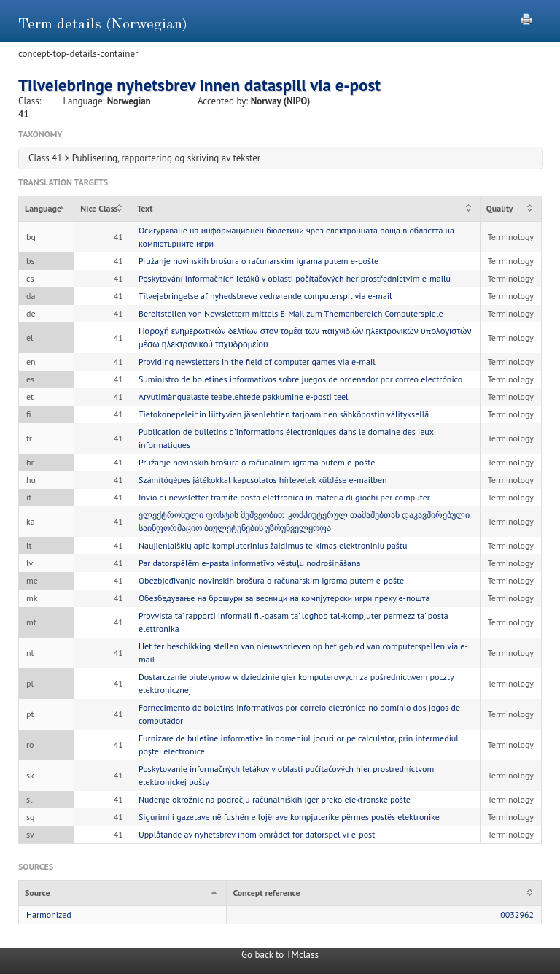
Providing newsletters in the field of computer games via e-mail (257, 362)
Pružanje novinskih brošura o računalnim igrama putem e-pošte (257, 462)
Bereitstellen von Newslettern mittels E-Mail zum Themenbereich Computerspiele (291, 313)
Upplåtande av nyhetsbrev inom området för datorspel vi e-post (257, 834)
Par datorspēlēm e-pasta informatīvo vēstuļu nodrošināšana (250, 563)
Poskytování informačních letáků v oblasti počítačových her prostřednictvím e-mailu (295, 278)
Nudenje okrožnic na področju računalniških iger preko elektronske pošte (275, 799)
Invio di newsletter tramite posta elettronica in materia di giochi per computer (284, 497)
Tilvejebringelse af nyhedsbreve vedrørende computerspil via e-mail (265, 296)
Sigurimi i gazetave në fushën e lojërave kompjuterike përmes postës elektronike (289, 817)
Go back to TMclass (280, 955)
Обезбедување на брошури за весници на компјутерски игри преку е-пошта (284, 598)
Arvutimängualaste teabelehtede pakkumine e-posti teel (244, 397)
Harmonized (49, 915)
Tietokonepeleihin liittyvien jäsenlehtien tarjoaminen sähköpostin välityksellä (284, 414)
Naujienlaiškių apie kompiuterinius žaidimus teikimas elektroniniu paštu (273, 545)
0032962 (517, 915)
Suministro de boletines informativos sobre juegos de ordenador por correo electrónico (300, 379)
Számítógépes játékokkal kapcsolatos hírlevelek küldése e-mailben (263, 480)
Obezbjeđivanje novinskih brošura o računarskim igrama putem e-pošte (271, 580)
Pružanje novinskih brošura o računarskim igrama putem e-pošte (258, 261)
